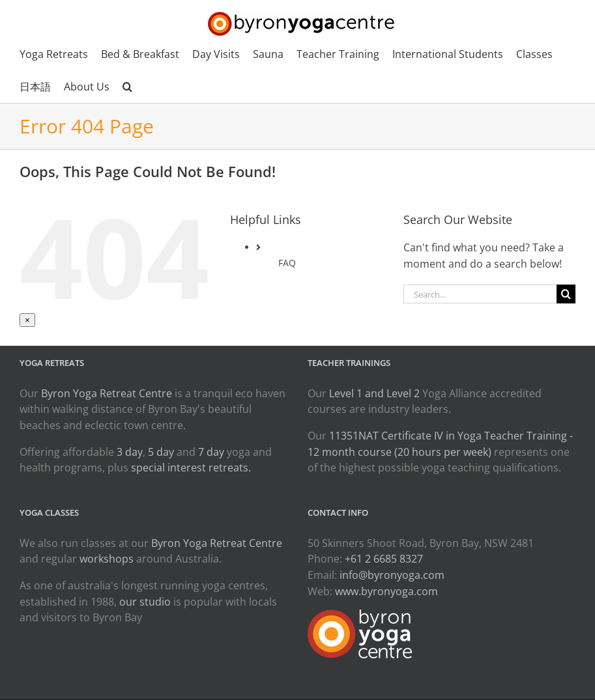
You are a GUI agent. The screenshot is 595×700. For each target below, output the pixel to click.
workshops (107, 559)
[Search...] (480, 294)
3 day (130, 452)
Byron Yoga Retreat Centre (107, 393)
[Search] (566, 294)
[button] (127, 87)
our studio (145, 602)
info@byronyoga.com (392, 575)
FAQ (287, 263)
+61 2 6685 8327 (384, 559)
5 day (161, 452)
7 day (211, 452)
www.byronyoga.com (386, 591)
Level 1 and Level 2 (374, 393)
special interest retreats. (191, 468)
